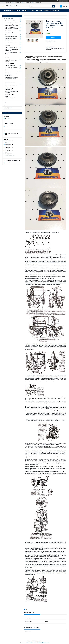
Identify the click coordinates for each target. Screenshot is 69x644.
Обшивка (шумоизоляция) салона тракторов (11, 39)
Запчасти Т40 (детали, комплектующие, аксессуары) (12, 28)
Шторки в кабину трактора (11, 42)
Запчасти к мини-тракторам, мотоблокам (11, 72)
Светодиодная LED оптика (11, 37)
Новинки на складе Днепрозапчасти (9, 89)
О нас (32, 10)
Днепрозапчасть (8, 10)
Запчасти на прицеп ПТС (11, 64)
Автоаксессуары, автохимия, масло (12, 68)
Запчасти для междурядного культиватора (12, 50)
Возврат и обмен (8, 14)
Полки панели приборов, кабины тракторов (12, 45)
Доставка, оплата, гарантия (52, 10)
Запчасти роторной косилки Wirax (11, 53)
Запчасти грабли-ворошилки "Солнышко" (12, 92)
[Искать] (54, 6)
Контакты (39, 10)
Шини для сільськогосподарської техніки (10, 98)
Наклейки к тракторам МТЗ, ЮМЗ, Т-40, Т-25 (11, 75)
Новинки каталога (8, 108)
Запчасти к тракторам (21, 10)
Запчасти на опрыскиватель (11, 47)
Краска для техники (10, 95)
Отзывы (6, 105)
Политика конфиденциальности (43, 642)
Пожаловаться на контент (31, 642)
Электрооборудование (10, 66)
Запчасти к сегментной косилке (10, 56)
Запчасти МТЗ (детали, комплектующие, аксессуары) (12, 25)
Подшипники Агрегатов (10, 82)
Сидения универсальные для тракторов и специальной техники (12, 79)
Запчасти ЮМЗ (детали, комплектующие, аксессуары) (12, 21)
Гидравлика (8, 35)
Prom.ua (40, 641)
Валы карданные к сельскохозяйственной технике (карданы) (12, 60)
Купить (53, 38)
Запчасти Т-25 (8, 30)
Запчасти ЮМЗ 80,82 (10, 33)
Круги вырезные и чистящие (11, 86)
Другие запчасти (9, 84)
